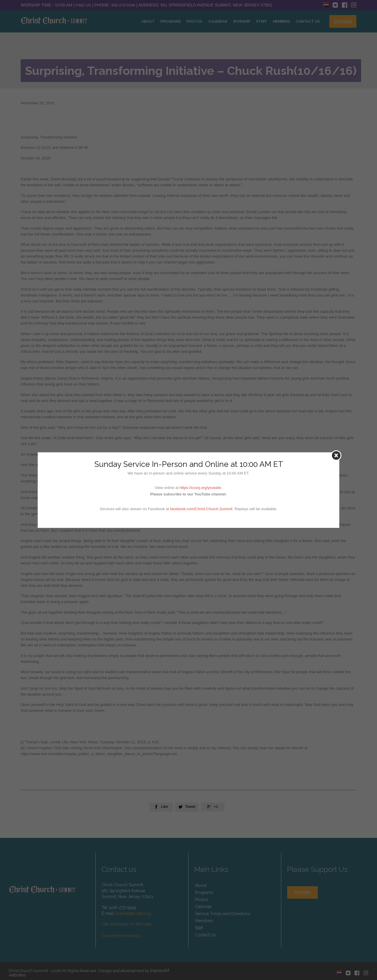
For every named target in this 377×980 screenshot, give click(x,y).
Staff (199, 928)
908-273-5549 (123, 5)
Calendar (204, 907)
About (201, 885)
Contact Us (205, 935)
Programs (204, 892)
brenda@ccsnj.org (133, 913)
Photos (202, 900)
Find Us (83, 5)
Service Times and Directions (223, 914)
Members (204, 921)
